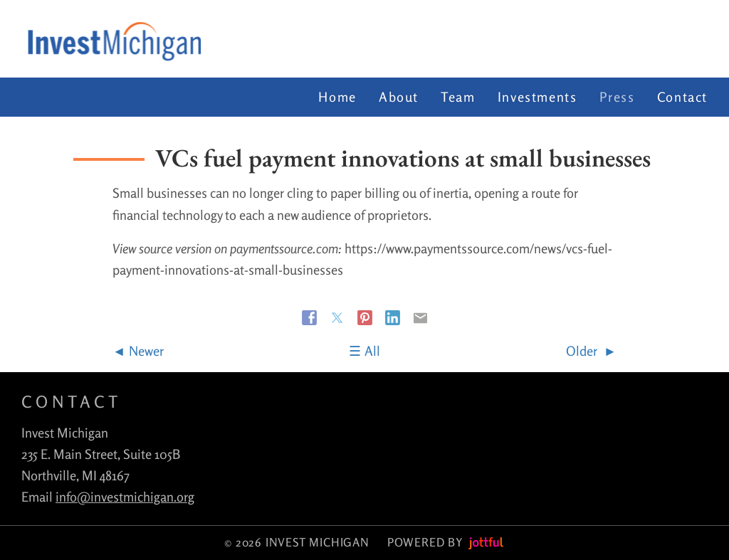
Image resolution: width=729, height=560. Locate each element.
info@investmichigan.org (125, 497)
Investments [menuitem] (537, 97)
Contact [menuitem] (682, 97)
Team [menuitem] (458, 97)
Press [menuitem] (617, 97)
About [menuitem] (399, 97)
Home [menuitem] (337, 97)
